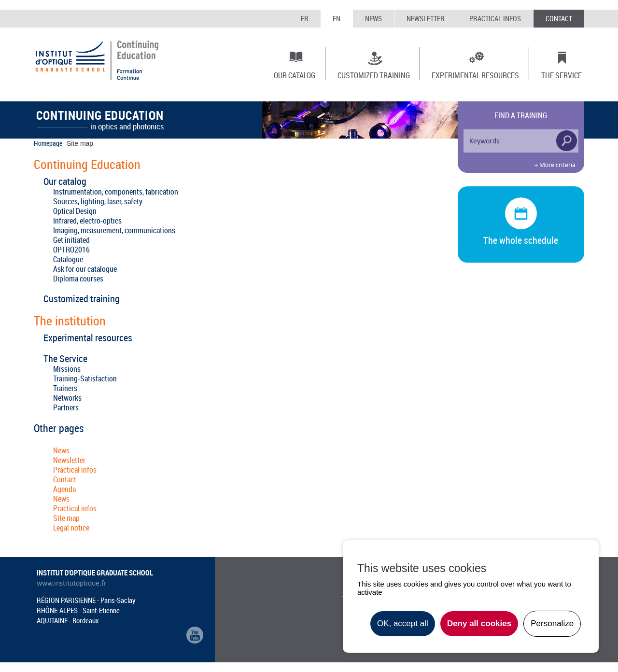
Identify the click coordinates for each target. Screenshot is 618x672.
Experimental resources (475, 75)
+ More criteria (555, 165)
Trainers (65, 388)
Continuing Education (87, 165)
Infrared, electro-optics (87, 221)
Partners (66, 407)
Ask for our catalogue (85, 269)
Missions (67, 369)
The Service (562, 75)
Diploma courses (78, 279)
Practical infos (495, 18)
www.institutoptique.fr (72, 583)
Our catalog (295, 75)
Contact (559, 18)
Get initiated (71, 240)
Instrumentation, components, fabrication (116, 192)
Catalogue (68, 259)
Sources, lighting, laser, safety (98, 201)
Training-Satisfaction (85, 378)
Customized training (374, 75)
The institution (70, 321)
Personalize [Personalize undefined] (552, 623)
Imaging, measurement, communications (114, 230)
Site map (66, 518)
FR (305, 18)
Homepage (48, 143)
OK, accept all (403, 623)
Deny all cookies (479, 623)
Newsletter (426, 18)
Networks (67, 398)
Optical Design (75, 211)
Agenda (64, 489)
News (373, 18)
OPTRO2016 (71, 250)
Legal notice (71, 528)
